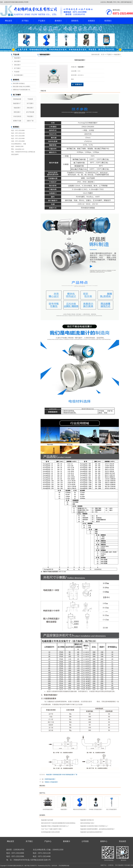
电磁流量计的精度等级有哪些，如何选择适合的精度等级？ (98, 829)
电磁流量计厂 (17, 103)
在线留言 (91, 21)
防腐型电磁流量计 (50, 779)
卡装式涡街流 (17, 116)
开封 (116, 865)
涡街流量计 (17, 61)
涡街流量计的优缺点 (19, 83)
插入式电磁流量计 (112, 809)
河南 (132, 865)
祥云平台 (48, 866)
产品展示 (42, 21)
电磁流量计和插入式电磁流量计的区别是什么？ (55, 826)
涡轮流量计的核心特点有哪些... (22, 87)
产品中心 (48, 841)
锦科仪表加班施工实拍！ (88, 823)
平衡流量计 (30, 116)
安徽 (119, 865)
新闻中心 (104, 841)
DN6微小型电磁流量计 (96, 809)
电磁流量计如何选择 (47, 820)
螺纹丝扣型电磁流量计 (80, 809)
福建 (128, 865)
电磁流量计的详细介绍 (87, 820)
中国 (125, 865)
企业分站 (103, 2)
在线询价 (77, 84)
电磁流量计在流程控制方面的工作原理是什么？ (94, 826)
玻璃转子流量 (17, 121)
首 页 (103, 54)
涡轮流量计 (17, 65)
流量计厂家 (30, 121)
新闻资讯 (75, 21)
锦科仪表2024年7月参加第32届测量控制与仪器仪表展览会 (58, 823)
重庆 (122, 865)
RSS (115, 2)
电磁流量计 (17, 58)
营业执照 (122, 841)
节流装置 (17, 72)
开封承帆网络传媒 (64, 866)
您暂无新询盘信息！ (127, 2)
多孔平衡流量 (30, 112)
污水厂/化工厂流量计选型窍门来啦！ (52, 829)
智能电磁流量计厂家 (71, 775)
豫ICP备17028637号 (31, 866)
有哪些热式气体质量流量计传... (22, 90)
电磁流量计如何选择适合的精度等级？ (92, 832)
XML (118, 2)
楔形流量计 (17, 112)
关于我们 (25, 21)
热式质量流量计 (19, 75)
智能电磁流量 (17, 99)
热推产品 (103, 865)
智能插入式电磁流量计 (51, 782)
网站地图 (110, 2)
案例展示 (58, 21)
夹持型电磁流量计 (48, 809)
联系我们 (108, 21)
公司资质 (85, 841)
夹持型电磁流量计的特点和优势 (50, 832)
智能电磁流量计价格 (59, 775)
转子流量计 (17, 68)
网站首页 (9, 21)
